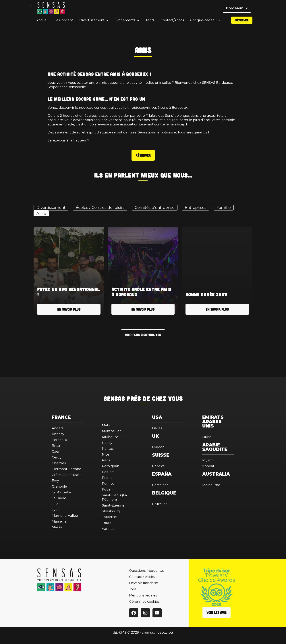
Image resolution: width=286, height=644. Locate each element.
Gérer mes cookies (144, 602)
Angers (58, 428)
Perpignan (111, 466)
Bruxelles (160, 504)
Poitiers (108, 472)
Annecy (58, 434)
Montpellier (111, 431)
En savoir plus (69, 309)
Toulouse (109, 517)
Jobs (133, 589)
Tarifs (150, 23)
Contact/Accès (172, 23)
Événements (125, 23)
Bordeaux (237, 9)
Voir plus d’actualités (143, 335)
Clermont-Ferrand (67, 469)
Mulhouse (110, 437)
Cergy (57, 457)
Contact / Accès (142, 577)
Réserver (242, 22)
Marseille (59, 521)
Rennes (108, 484)
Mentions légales (143, 595)
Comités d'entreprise (155, 207)
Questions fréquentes (147, 571)
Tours (107, 523)
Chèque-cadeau (203, 23)
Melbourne (211, 485)
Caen (56, 452)
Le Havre (59, 498)
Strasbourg (111, 511)
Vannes (108, 529)
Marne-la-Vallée (65, 516)
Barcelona (160, 485)
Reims (107, 478)
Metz (106, 425)
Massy (57, 527)
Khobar (208, 466)
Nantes (108, 449)
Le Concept (64, 23)
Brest (56, 446)
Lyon (56, 510)
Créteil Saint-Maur (67, 475)
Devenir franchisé (144, 583)
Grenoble (59, 487)
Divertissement (92, 23)
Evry (55, 481)
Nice (106, 454)
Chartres (59, 463)
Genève (158, 466)
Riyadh (208, 460)
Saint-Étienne (113, 505)
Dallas (157, 428)
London (158, 447)
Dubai (207, 437)
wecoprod (165, 633)
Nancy (107, 443)
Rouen (107, 489)
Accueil (42, 23)
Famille (224, 207)
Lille (55, 504)
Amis (41, 213)
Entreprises (196, 207)
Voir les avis (217, 613)
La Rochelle (61, 492)
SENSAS (114, 398)
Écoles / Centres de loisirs (100, 207)
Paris (106, 460)
